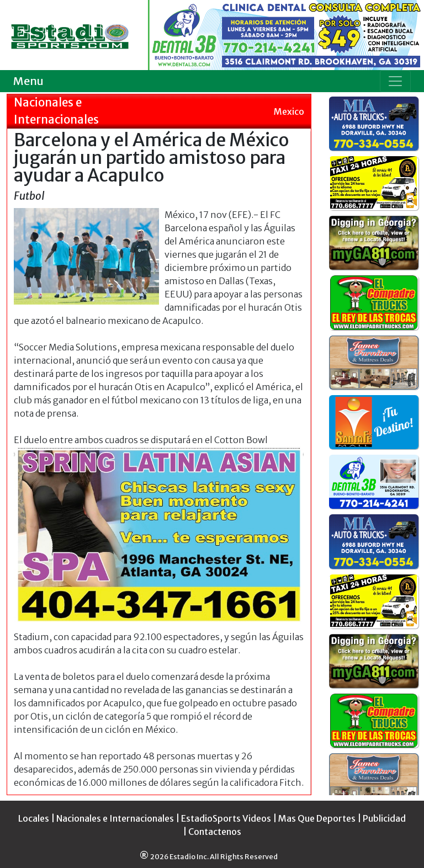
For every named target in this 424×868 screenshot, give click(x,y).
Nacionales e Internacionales (115, 818)
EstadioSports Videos (226, 818)
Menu (28, 81)
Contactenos (215, 832)
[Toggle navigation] (395, 81)
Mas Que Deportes (317, 818)
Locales (34, 818)
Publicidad (384, 818)
